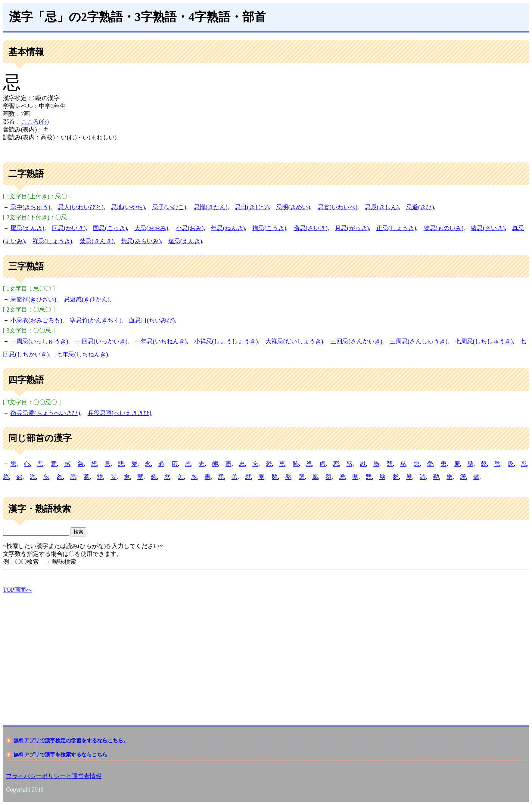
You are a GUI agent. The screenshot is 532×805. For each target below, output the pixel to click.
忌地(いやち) (128, 207)
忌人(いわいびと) (81, 207)
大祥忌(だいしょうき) (294, 341)
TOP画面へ (18, 590)
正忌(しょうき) (396, 228)
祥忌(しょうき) (52, 241)
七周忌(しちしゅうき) (484, 341)
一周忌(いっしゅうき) (39, 341)
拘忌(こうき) (269, 228)
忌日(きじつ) (252, 207)
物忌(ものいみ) (444, 228)
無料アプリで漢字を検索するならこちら (60, 755)
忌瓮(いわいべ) (338, 207)
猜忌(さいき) (488, 228)
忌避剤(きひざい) (33, 299)
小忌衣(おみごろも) (36, 320)
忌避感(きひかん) (87, 299)
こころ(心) (35, 122)
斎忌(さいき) (311, 228)
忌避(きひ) (420, 207)
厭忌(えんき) (27, 228)
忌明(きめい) (293, 207)
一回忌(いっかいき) (102, 341)
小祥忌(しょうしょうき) (226, 341)
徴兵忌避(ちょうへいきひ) (45, 413)
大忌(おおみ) (151, 228)
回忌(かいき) (69, 228)
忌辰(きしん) (382, 207)
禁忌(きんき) (97, 241)
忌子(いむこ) (169, 207)
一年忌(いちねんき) (161, 341)
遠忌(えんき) (185, 241)
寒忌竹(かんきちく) (96, 320)
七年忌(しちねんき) (82, 354)
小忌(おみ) (190, 228)
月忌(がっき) (352, 228)
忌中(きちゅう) (30, 207)
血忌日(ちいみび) (152, 320)
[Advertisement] (227, 653)
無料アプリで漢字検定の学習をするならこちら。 (71, 740)
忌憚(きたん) (211, 207)
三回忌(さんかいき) (356, 341)
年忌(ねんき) (228, 228)
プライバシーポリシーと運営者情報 (54, 776)
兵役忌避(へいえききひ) (120, 413)
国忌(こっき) (110, 228)
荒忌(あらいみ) (141, 241)
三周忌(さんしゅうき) (419, 341)
